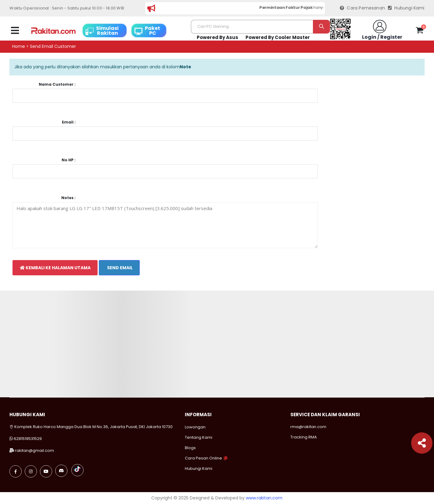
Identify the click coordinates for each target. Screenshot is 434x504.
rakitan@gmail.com (34, 450)
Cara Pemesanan (362, 8)
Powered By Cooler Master (278, 37)
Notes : (68, 198)
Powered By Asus (217, 37)
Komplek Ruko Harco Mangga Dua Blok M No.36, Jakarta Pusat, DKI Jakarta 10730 (91, 427)
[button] (420, 31)
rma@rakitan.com (308, 427)
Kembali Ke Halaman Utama (55, 268)
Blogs (190, 448)
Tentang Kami (199, 437)
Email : (69, 122)
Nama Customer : (57, 84)
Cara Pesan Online (203, 458)
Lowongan (195, 427)
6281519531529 (28, 439)
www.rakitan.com (264, 498)
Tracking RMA (304, 437)
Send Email (119, 268)
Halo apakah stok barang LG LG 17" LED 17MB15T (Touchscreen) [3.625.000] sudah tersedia (165, 225)
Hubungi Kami (406, 8)
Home (19, 46)
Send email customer (53, 46)
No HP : (69, 160)
